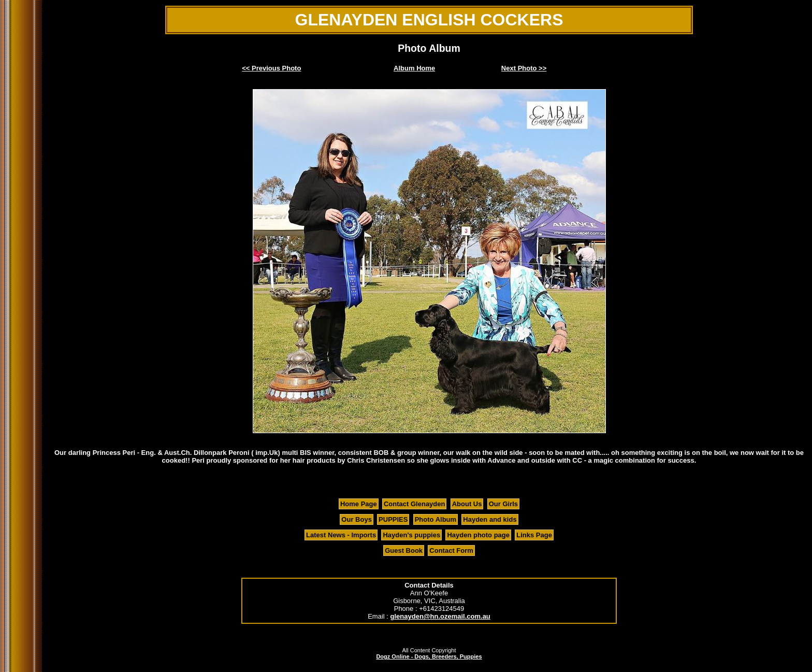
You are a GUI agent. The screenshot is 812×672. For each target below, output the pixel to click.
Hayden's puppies (411, 535)
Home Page (359, 504)
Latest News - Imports (341, 535)
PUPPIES (393, 519)
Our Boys (357, 519)
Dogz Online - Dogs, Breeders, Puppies (429, 656)
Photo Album (436, 519)
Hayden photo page (478, 535)
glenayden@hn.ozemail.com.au (440, 616)
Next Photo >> (524, 68)
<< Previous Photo (271, 68)
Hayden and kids (490, 519)
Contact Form (451, 551)
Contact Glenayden (414, 504)
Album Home (414, 68)
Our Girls (503, 504)
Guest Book (404, 551)
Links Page (534, 535)
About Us (467, 504)
